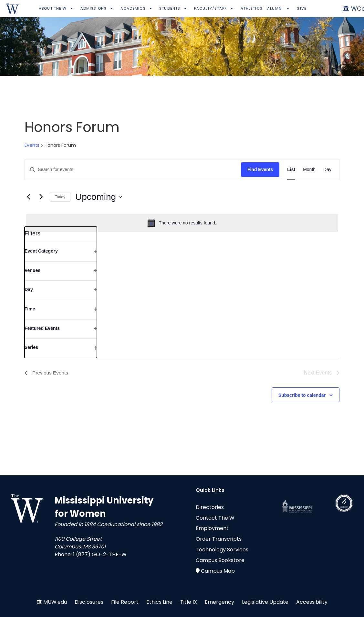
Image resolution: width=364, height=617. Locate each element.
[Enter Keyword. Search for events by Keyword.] (133, 170)
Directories (210, 507)
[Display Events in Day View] (327, 170)
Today (60, 197)
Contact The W (215, 518)
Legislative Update (265, 602)
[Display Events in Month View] (309, 170)
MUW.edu (55, 602)
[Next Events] (41, 197)
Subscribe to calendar (302, 395)
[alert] (182, 223)
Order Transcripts (219, 539)
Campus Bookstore (220, 560)
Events (32, 145)
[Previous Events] (28, 197)
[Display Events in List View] (291, 170)
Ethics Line (159, 602)
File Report (125, 602)
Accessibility (312, 602)
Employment (212, 528)
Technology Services (222, 550)
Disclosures (89, 602)
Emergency (219, 602)
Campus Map (218, 571)
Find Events (260, 169)
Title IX (189, 602)
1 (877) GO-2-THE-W (100, 554)
